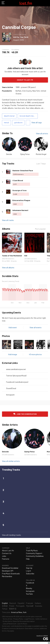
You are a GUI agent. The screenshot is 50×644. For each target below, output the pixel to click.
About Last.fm (8, 550)
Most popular (40, 229)
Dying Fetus (25, 154)
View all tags (37, 122)
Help (28, 559)
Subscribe (30, 574)
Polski (12, 606)
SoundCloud (11, 388)
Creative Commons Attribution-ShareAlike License (20, 628)
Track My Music (32, 550)
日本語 (5, 606)
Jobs (4, 556)
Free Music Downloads (11, 574)
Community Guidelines (35, 556)
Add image (13, 354)
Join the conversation (27, 414)
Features (6, 559)
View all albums (8, 268)
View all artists (42, 133)
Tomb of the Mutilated (12, 256)
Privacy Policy (18, 619)
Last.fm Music (22, 624)
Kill (26, 256)
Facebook (30, 583)
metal (6, 122)
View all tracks (8, 220)
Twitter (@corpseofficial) (16, 376)
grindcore (18, 122)
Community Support (34, 553)
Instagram (10, 395)
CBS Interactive (8, 616)
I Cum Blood (18, 180)
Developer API (8, 571)
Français (30, 603)
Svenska (39, 606)
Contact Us (7, 553)
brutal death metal (28, 116)
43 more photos (35, 354)
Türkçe (5, 609)
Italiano (38, 603)
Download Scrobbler (10, 568)
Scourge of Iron (19, 190)
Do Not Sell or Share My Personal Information (19, 621)
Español (21, 603)
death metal (9, 116)
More (47, 172)
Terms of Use (8, 619)
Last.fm (26, 3)
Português (20, 606)
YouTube (29, 594)
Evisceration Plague (21, 200)
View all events (36, 327)
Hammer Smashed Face (23, 170)
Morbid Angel (41, 154)
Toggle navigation (3, 3)
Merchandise (7, 576)
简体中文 (13, 609)
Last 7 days (41, 164)
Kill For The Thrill (21, 37)
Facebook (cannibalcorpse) (17, 382)
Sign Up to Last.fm (25, 80)
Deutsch (13, 603)
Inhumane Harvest (20, 210)
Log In (28, 571)
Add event (13, 327)
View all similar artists (11, 461)
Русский (30, 606)
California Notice (41, 619)
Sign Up (29, 568)
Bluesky (29, 588)
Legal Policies (29, 619)
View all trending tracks (11, 535)
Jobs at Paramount (9, 624)
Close (49, 643)
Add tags (28, 123)
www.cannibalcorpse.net (16, 369)
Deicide (9, 154)
